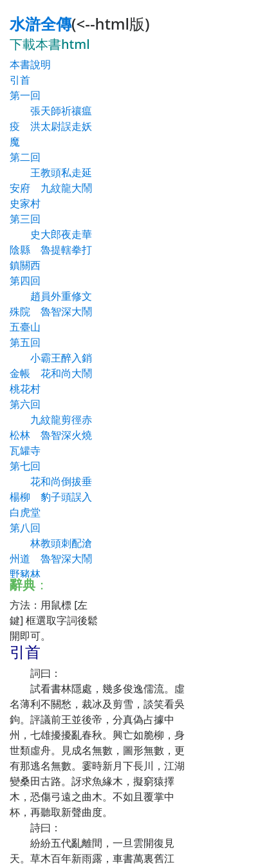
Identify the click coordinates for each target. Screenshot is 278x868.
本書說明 (30, 64)
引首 (20, 80)
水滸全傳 (41, 23)
